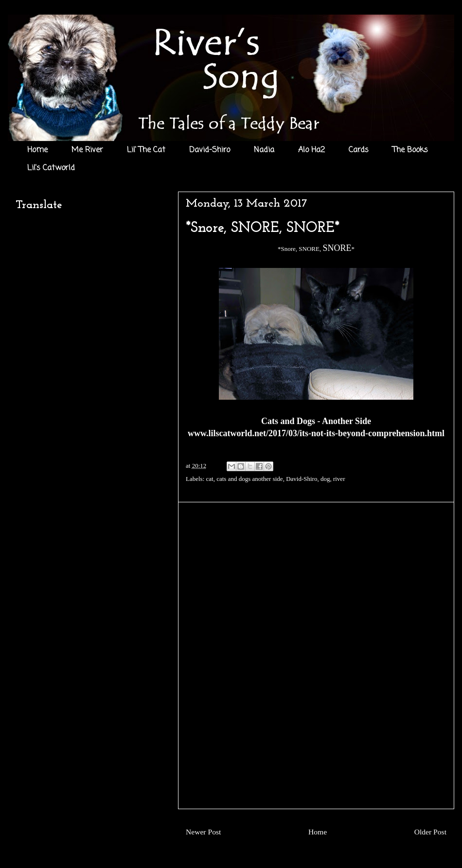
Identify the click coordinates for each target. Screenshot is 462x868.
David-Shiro (210, 150)
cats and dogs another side (249, 479)
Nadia (264, 150)
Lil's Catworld (51, 168)
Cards (359, 150)
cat (210, 479)
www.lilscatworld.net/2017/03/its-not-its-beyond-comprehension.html (316, 433)
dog (325, 479)
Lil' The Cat (146, 150)
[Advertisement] (316, 655)
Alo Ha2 (311, 150)
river (339, 479)
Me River (87, 150)
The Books (410, 150)
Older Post (430, 832)
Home (37, 150)
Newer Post (203, 832)
